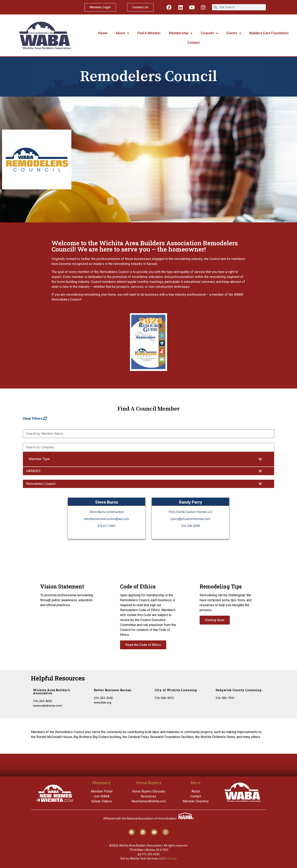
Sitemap (171, 859)
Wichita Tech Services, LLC (147, 859)
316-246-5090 (191, 526)
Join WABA (101, 796)
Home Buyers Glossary (149, 791)
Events (234, 33)
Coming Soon (215, 620)
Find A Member (149, 33)
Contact (193, 43)
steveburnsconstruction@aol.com (107, 519)
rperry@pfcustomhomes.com (190, 519)
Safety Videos (101, 801)
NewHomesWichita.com (149, 801)
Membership (181, 33)
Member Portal (102, 791)
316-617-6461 (107, 526)
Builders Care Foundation (269, 33)
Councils (209, 33)
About (122, 33)
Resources (148, 796)
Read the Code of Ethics (143, 645)
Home (103, 33)
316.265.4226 (151, 854)
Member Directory (196, 801)
